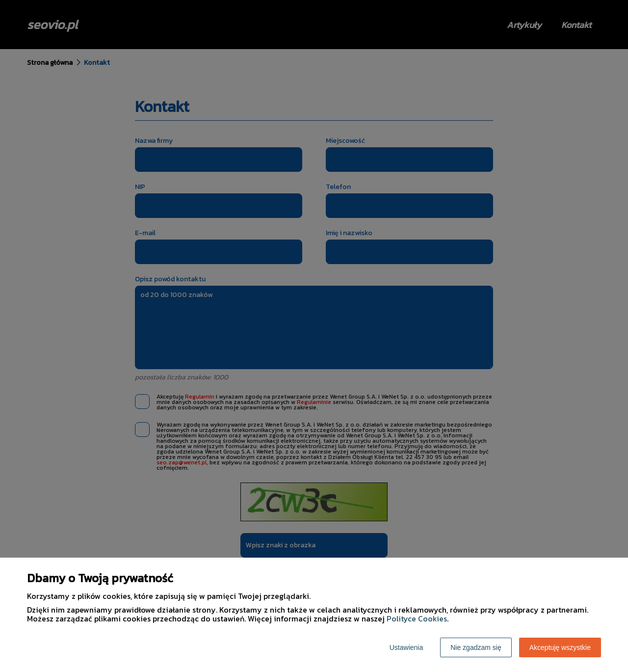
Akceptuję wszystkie (560, 647)
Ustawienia (406, 647)
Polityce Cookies (417, 618)
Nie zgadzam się (476, 647)
